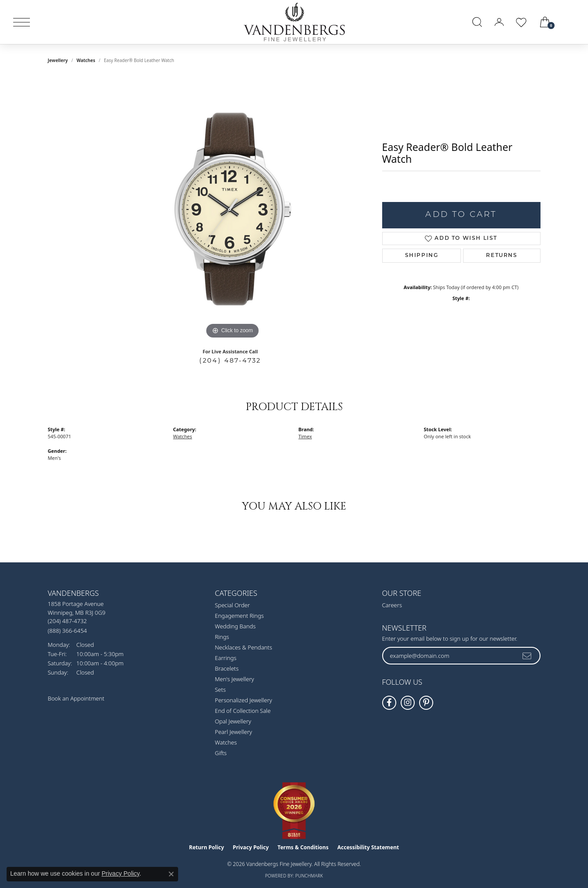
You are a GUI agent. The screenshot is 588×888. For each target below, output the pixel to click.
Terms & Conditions (303, 847)
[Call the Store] (68, 621)
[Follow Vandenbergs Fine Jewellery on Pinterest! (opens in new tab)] (426, 703)
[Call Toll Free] (68, 630)
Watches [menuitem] (226, 742)
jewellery (58, 60)
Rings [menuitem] (222, 637)
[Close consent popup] (171, 874)
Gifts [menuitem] (221, 753)
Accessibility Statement (368, 847)
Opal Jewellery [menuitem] (233, 721)
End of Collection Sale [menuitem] (243, 711)
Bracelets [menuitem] (227, 668)
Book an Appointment (76, 698)
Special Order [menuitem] (233, 605)
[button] (477, 22)
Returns (502, 256)
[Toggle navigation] (22, 22)
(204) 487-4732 (230, 360)
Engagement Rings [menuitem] (239, 616)
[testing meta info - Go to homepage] (294, 22)
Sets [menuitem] (221, 690)
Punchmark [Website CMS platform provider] (309, 876)
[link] (571, 22)
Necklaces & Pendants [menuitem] (244, 647)
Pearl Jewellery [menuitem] (234, 732)
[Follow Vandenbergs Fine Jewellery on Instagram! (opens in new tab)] (408, 703)
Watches (86, 60)
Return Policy (207, 847)
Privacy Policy (251, 847)
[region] (233, 209)
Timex (305, 436)
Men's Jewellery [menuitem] (235, 679)
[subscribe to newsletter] (527, 656)
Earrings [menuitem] (226, 658)
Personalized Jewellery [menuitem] (244, 700)
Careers (392, 605)
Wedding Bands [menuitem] (236, 626)
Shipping (422, 256)
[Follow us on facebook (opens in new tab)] (389, 703)
